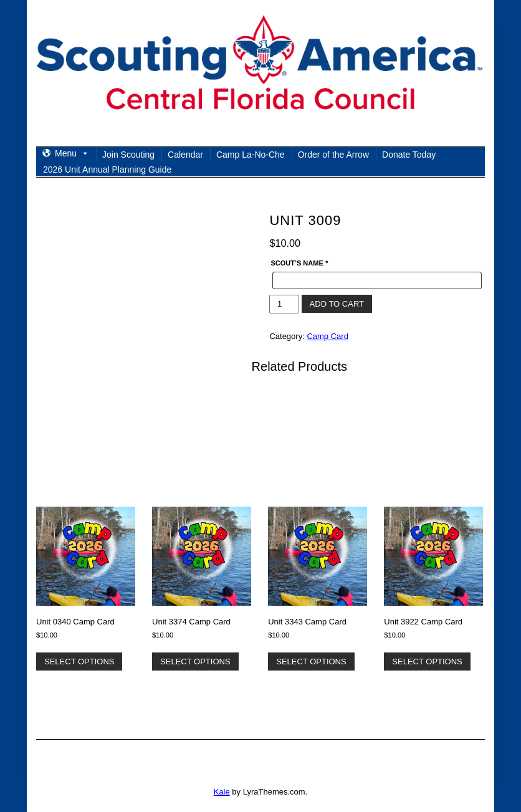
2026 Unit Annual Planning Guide (107, 170)
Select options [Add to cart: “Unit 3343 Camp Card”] (311, 662)
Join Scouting (128, 155)
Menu (72, 153)
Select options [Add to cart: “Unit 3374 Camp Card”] (195, 662)
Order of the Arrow (333, 155)
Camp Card (327, 336)
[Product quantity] (284, 304)
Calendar (185, 155)
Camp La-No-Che (251, 155)
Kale (222, 792)
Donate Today (409, 155)
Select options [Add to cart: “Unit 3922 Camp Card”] (427, 662)
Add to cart (337, 304)
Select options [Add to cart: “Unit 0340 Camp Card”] (79, 662)
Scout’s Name (299, 263)
